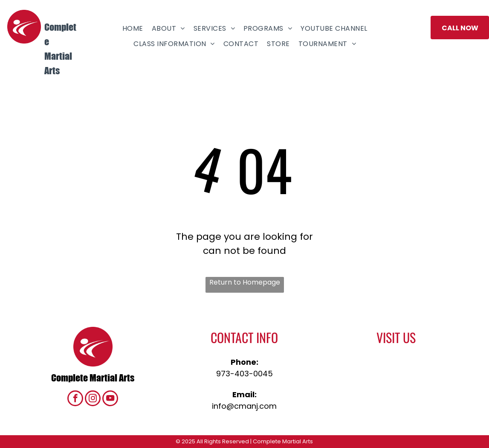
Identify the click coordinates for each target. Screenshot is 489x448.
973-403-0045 (244, 374)
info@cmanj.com (244, 406)
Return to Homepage (245, 282)
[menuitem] (133, 28)
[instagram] (93, 399)
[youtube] (110, 399)
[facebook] (75, 399)
